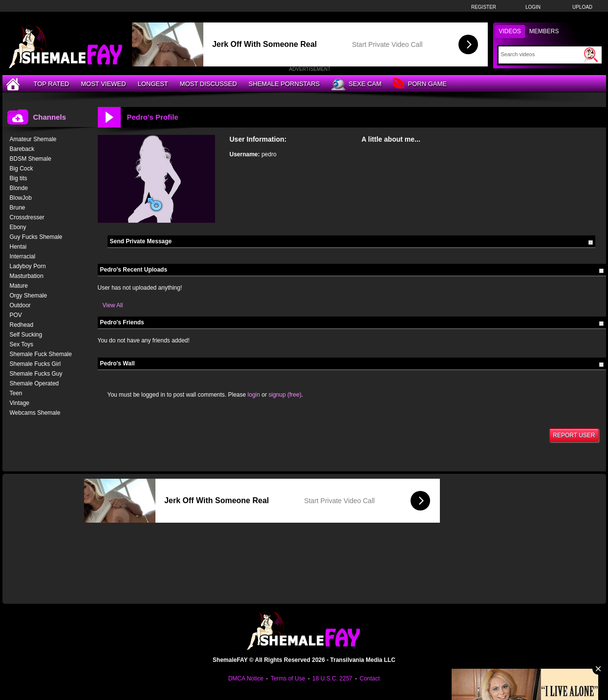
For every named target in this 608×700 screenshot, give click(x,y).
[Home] (14, 84)
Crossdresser (27, 217)
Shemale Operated (34, 383)
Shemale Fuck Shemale (41, 354)
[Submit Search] (591, 55)
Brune (18, 208)
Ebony (18, 227)
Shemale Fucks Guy (36, 374)
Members (544, 31)
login (254, 395)
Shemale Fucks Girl (35, 364)
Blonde (19, 188)
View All (113, 305)
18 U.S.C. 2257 (332, 679)
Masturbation (27, 276)
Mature (19, 286)
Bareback (22, 149)
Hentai (18, 247)
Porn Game (420, 84)
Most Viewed (103, 84)
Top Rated (52, 84)
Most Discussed (208, 84)
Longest (153, 84)
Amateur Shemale (33, 139)
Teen (16, 393)
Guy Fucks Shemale (36, 237)
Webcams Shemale (35, 413)
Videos (510, 31)
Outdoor (20, 305)
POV (16, 315)
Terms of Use (288, 679)
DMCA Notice (246, 679)
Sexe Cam (356, 85)
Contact (370, 679)
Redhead (22, 325)
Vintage (20, 403)
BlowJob (21, 198)
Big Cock (22, 169)
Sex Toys (22, 344)
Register (484, 7)
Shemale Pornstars (284, 84)
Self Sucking (26, 335)
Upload (582, 7)
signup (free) (285, 395)
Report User (574, 435)
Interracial (23, 256)
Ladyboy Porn (28, 266)
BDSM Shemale (31, 159)
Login (533, 7)
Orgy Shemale (29, 296)
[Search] (541, 54)
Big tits (19, 178)
